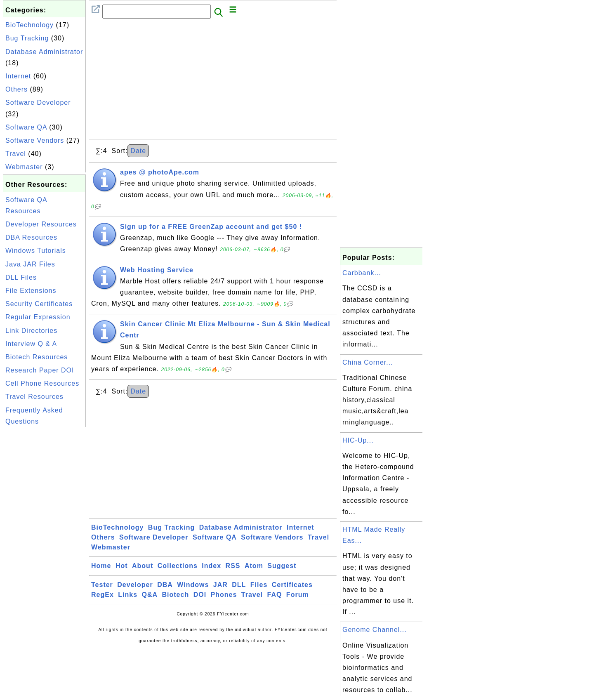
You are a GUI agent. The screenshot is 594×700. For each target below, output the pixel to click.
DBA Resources (31, 237)
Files (259, 585)
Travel (16, 154)
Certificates (292, 585)
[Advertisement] (45, 553)
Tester (102, 585)
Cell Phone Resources (42, 383)
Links (128, 595)
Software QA (26, 127)
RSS (233, 566)
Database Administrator (44, 52)
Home (101, 566)
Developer (135, 585)
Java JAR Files (30, 264)
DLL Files (21, 277)
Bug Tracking (27, 38)
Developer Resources (41, 224)
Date (138, 151)
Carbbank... (362, 273)
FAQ (275, 595)
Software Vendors (35, 140)
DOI (200, 595)
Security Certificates (39, 304)
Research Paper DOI (40, 370)
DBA (165, 585)
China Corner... (368, 362)
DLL (239, 585)
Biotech (176, 595)
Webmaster (24, 167)
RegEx (103, 595)
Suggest (282, 566)
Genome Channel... (375, 630)
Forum (298, 595)
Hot (122, 566)
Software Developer (38, 103)
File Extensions (31, 291)
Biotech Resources (37, 357)
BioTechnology (29, 25)
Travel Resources (34, 397)
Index (211, 566)
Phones (224, 595)
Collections (178, 566)
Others (16, 89)
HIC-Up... (358, 440)
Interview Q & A (31, 344)
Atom (254, 566)
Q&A (150, 595)
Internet (18, 76)
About (143, 566)
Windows (193, 585)
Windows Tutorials (36, 251)
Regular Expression (38, 317)
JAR (220, 585)
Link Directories (31, 331)
